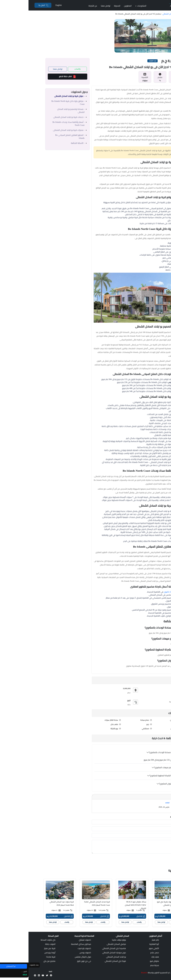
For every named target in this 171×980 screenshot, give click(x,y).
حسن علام (126, 953)
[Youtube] (14, 975)
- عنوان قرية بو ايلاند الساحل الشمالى (41, 96)
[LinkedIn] (10, 975)
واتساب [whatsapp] (147, 922)
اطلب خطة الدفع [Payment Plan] (39, 77)
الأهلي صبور (125, 948)
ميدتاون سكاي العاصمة (52, 944)
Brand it (116, 973)
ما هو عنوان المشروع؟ (140, 784)
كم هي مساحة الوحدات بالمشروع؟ (135, 752)
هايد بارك (127, 957)
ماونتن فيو (126, 961)
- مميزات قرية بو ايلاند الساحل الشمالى (40, 130)
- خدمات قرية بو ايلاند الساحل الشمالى (40, 117)
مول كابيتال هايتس (54, 957)
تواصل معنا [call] (133, 922)
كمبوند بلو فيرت (56, 948)
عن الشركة (64, 6)
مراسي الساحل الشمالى (88, 944)
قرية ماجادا (22, 957)
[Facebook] (22, 975)
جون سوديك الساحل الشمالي (86, 953)
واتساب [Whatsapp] (49, 69)
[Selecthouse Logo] (159, 937)
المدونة (89, 6)
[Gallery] (120, 36)
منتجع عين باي (21, 961)
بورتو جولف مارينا (90, 940)
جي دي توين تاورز (56, 961)
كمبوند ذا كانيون (142, 592)
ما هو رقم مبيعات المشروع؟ (137, 767)
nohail (139, 803)
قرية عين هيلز (21, 948)
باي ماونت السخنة (19, 940)
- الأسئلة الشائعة (49, 143)
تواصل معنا (77, 6)
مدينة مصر (126, 965)
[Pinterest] (6, 975)
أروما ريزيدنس (21, 953)
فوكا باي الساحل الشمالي (87, 961)
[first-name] (109, 822)
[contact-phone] (109, 829)
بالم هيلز (127, 940)
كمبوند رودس (57, 953)
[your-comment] (109, 847)
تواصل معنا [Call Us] (29, 69)
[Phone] (14, 5)
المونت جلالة (22, 944)
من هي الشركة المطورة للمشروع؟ (135, 776)
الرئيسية (150, 14)
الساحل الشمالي (140, 14)
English (30, 5)
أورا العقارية (126, 944)
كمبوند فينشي (56, 940)
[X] (18, 975)
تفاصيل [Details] (148, 916)
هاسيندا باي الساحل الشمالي (85, 948)
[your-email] (109, 835)
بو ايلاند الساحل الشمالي (87, 957)
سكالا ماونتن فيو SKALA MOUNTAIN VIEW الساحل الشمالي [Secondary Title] (107, 905)
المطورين (99, 6)
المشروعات (112, 6)
